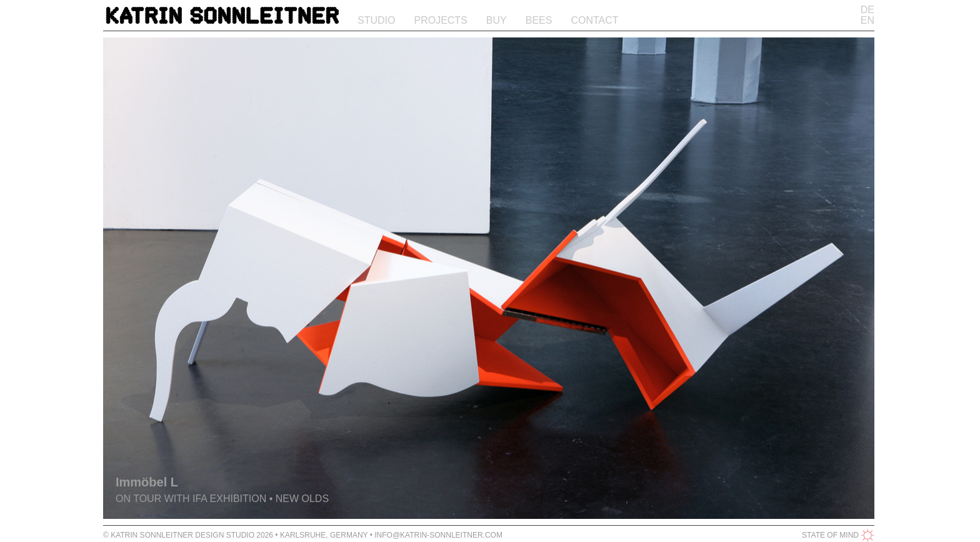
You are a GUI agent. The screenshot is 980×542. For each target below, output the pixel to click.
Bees (539, 20)
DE (867, 10)
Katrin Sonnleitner (222, 18)
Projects (440, 20)
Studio (376, 20)
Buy (497, 20)
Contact (594, 20)
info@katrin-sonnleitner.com (438, 535)
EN (867, 20)
